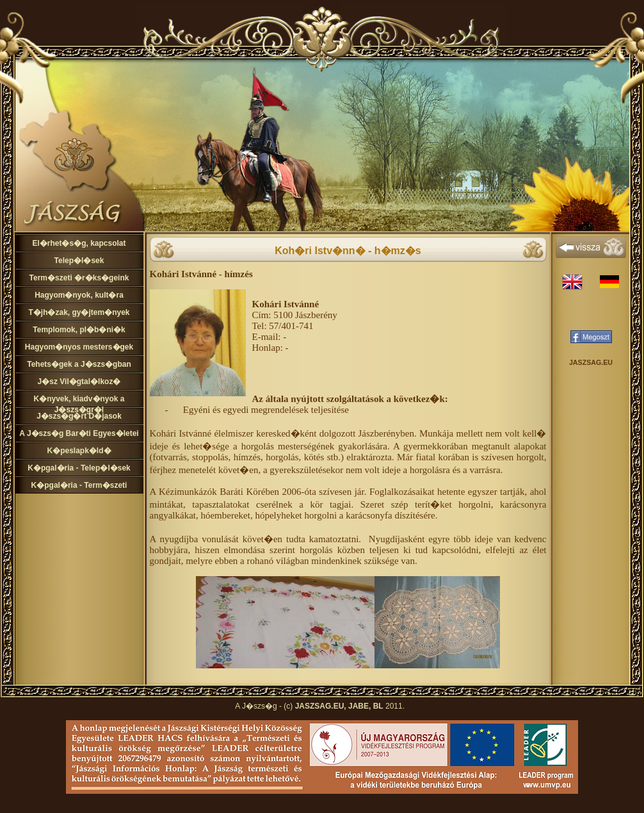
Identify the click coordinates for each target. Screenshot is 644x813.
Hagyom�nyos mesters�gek (79, 347)
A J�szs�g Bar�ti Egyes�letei (79, 433)
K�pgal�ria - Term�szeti (79, 485)
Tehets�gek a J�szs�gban (79, 364)
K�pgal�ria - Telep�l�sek (79, 468)
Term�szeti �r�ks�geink (79, 278)
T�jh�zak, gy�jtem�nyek (79, 312)
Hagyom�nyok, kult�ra (79, 295)
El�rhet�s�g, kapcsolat (79, 243)
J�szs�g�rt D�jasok (79, 416)
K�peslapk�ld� (79, 451)
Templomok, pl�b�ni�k (79, 330)
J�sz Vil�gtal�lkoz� (79, 382)
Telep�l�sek (79, 261)
